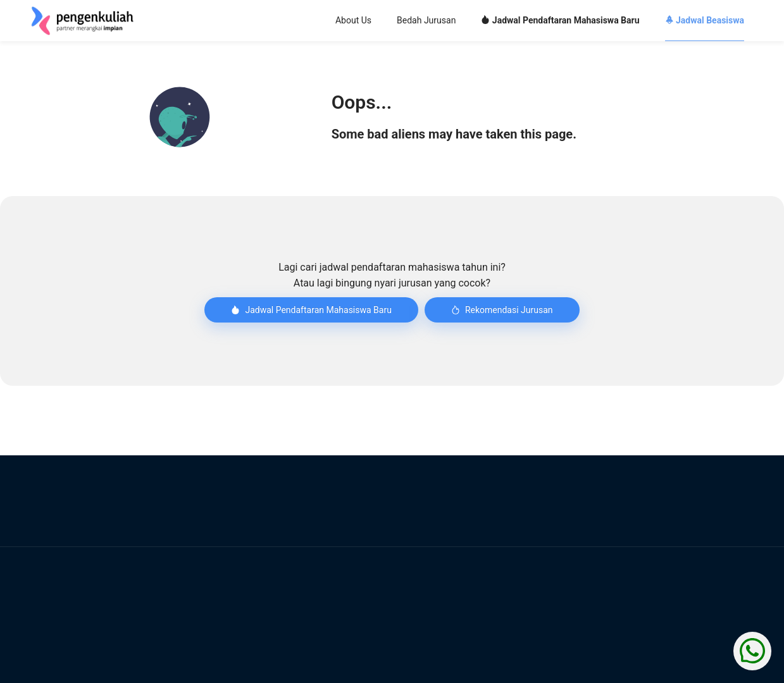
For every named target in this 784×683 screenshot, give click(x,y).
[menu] (468, 21)
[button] (180, 117)
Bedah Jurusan (426, 20)
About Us (353, 20)
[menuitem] (353, 21)
